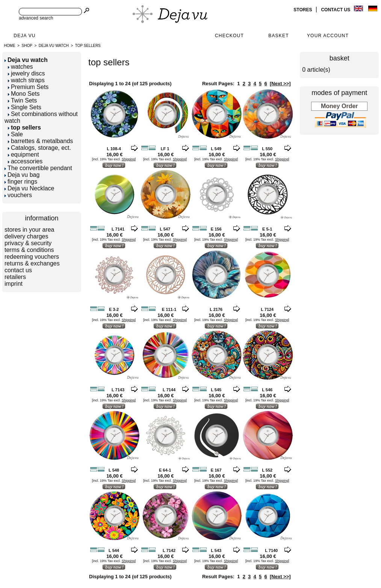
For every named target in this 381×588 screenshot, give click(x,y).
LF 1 (165, 149)
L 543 (216, 550)
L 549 (216, 149)
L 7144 (169, 390)
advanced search (36, 18)
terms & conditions (29, 250)
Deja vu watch (54, 46)
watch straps (26, 80)
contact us (336, 10)
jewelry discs (26, 73)
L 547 (165, 229)
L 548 (114, 470)
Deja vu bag (22, 175)
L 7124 (267, 309)
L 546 (267, 390)
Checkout (229, 36)
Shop (27, 46)
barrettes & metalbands (40, 141)
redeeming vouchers (32, 257)
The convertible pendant (38, 168)
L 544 (114, 550)
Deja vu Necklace (29, 188)
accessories (25, 161)
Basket (279, 36)
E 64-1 (165, 470)
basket (339, 58)
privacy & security (28, 243)
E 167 (216, 470)
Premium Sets (28, 87)
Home (10, 46)
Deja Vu (24, 36)
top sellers (88, 46)
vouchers (18, 195)
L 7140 (271, 550)
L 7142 (169, 550)
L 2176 (216, 309)
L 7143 (118, 390)
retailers (15, 277)
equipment (23, 155)
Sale (15, 134)
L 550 (267, 149)
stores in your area (29, 230)
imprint (14, 284)
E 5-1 (267, 229)
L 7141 (118, 229)
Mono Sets (24, 94)
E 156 (216, 229)
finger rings (21, 182)
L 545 (216, 390)
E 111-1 (169, 309)
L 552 (267, 470)
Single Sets (25, 107)
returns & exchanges (32, 263)
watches (20, 67)
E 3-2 (114, 309)
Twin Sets (22, 100)
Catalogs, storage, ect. (39, 148)
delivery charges (26, 236)
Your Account (328, 36)
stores (303, 10)
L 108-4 (114, 149)
